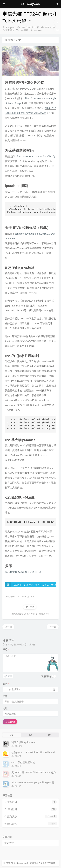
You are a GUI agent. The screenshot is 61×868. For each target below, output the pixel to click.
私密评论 (46, 676)
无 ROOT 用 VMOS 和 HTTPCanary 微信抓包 (36, 772)
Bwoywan (11, 27)
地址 (5, 708)
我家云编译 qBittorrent (23, 742)
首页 (9, 40)
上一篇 (8, 627)
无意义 (46, 863)
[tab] (12, 735)
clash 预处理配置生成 (23, 762)
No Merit (38, 30)
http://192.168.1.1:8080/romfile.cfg (35, 156)
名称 (6, 684)
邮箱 (5, 696)
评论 (6, 649)
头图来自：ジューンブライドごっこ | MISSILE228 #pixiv (31, 585)
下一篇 (53, 627)
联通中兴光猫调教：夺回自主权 (24, 572)
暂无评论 (10, 30)
